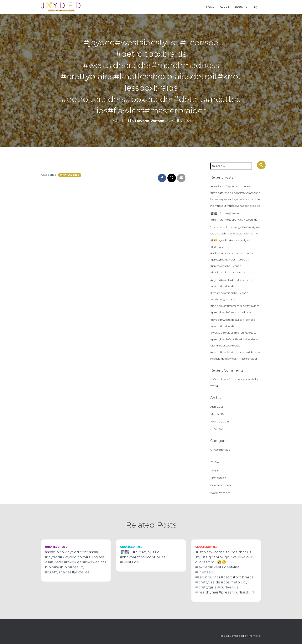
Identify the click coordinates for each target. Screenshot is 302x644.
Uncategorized (70, 175)
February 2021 (220, 421)
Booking (241, 7)
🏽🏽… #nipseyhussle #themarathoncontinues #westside (143, 557)
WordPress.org (220, 493)
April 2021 (217, 407)
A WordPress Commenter (228, 379)
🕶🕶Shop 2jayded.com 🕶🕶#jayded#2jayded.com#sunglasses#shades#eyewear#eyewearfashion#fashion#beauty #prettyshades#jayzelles (76, 562)
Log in (215, 470)
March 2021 (218, 414)
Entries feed (218, 478)
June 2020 (217, 429)
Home (210, 7)
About (225, 7)
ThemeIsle (254, 636)
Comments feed (221, 485)
